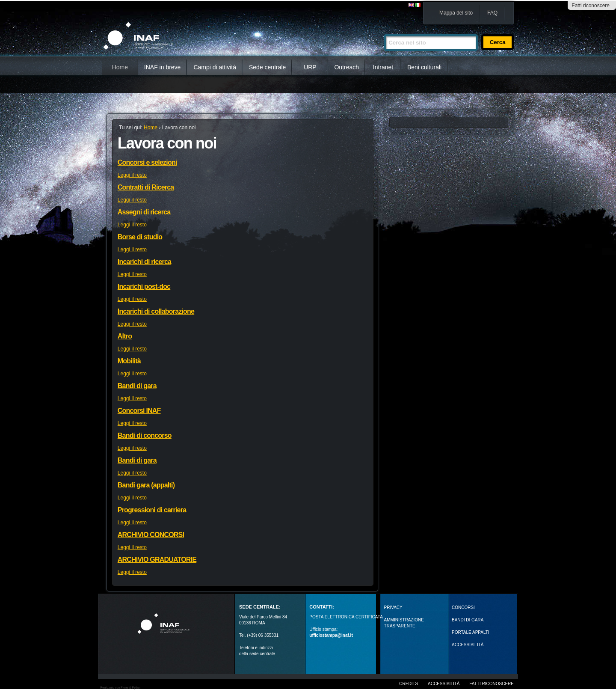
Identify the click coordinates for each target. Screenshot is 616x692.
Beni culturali (424, 67)
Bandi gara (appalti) (146, 485)
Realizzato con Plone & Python (121, 688)
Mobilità (129, 361)
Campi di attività (215, 67)
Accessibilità (444, 684)
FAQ (492, 13)
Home (120, 67)
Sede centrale (267, 67)
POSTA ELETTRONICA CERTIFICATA (346, 617)
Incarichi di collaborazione (156, 311)
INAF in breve (163, 67)
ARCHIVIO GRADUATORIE (157, 560)
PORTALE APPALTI (471, 632)
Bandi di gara (137, 386)
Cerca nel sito (384, 31)
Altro (125, 336)
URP (310, 67)
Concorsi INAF (139, 411)
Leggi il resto (132, 175)
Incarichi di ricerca (144, 262)
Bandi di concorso (145, 435)
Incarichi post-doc (144, 287)
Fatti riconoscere (591, 6)
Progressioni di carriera (152, 510)
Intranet (383, 67)
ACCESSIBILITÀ (468, 645)
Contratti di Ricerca (146, 187)
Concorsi (463, 607)
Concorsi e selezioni (147, 162)
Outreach (346, 67)
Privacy (393, 607)
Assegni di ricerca (144, 212)
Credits (409, 684)
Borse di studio (140, 237)
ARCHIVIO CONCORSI (151, 535)
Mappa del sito (456, 13)
